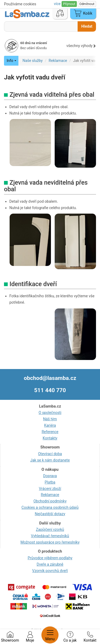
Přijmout (69, 4)
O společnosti (50, 413)
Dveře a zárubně (50, 564)
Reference (50, 432)
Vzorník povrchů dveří (50, 571)
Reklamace (58, 61)
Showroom (10, 637)
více (58, 4)
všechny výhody (81, 46)
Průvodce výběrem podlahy (50, 558)
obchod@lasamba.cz (50, 378)
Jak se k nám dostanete (50, 460)
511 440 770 (50, 390)
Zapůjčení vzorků (50, 529)
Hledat (87, 26)
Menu (50, 635)
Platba (50, 482)
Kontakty (50, 438)
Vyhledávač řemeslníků (50, 536)
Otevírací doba (50, 454)
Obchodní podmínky (50, 501)
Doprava (50, 476)
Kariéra (50, 425)
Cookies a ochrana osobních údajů (50, 507)
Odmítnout (87, 4)
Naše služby (32, 61)
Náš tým (50, 419)
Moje (30, 637)
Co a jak (70, 637)
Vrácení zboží (50, 489)
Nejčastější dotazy (50, 514)
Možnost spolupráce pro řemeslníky (50, 542)
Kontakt (90, 637)
